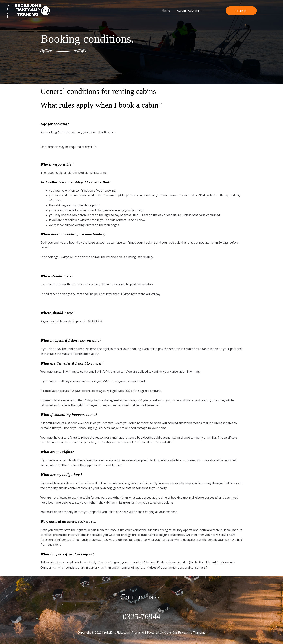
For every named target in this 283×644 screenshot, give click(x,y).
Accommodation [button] (188, 10)
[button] (241, 11)
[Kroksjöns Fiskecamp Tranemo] (28, 10)
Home (168, 10)
